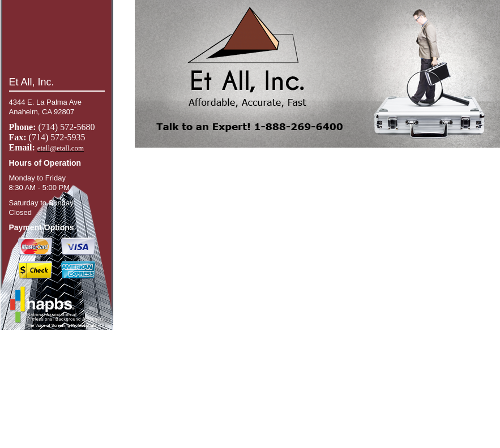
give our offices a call (67, 438)
